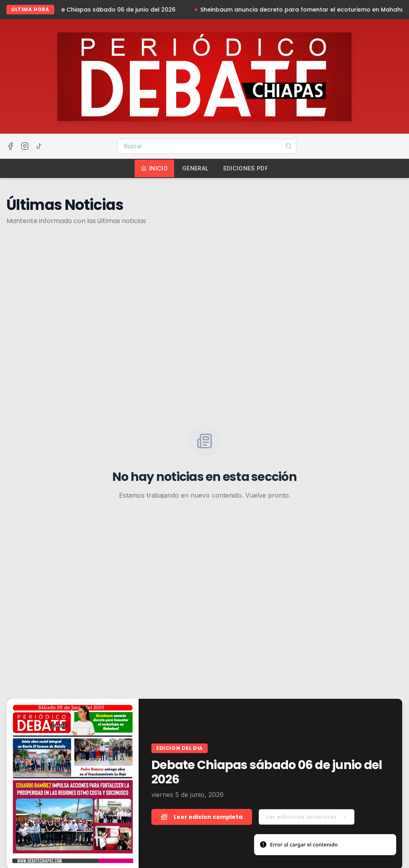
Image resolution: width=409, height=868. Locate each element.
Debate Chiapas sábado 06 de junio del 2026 (112, 10)
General (195, 168)
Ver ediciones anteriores (307, 817)
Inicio (154, 168)
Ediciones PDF (246, 168)
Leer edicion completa (202, 817)
